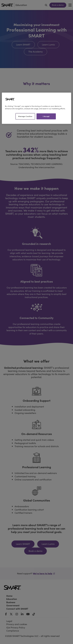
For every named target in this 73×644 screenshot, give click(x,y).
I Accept (46, 116)
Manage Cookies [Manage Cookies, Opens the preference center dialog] (25, 116)
